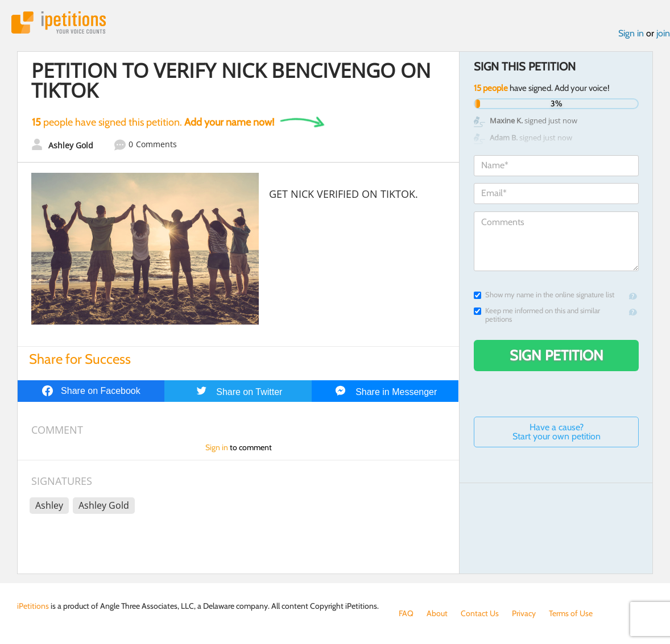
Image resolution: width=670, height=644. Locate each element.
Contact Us (480, 613)
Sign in (631, 33)
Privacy (524, 613)
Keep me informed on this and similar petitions (537, 315)
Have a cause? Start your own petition (557, 432)
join (663, 33)
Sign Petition (557, 355)
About (437, 613)
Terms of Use (571, 613)
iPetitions (59, 22)
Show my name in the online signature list (544, 295)
